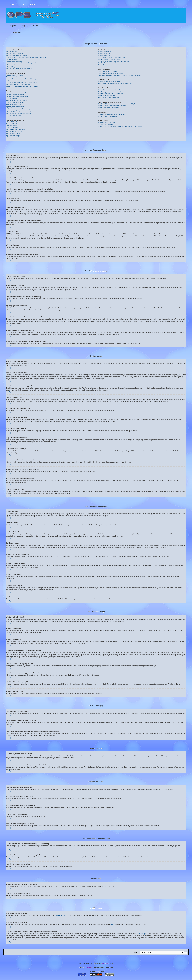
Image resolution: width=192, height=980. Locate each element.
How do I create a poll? (13, 99)
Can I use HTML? (11, 124)
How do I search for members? (107, 96)
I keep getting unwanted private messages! (111, 73)
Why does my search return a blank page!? (111, 94)
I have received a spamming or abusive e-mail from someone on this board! (120, 75)
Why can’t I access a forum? (15, 104)
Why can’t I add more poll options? (16, 100)
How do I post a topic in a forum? (16, 93)
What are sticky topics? (13, 133)
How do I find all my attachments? (108, 116)
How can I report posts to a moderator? (18, 110)
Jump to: (136, 952)
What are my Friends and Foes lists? (109, 81)
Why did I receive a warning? (15, 108)
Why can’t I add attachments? (15, 106)
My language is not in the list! (15, 81)
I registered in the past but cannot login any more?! (21, 63)
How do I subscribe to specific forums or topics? (112, 106)
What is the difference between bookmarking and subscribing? (116, 104)
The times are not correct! (14, 77)
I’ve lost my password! (13, 59)
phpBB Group (60, 915)
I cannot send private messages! (108, 71)
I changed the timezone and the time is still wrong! (21, 79)
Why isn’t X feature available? (107, 124)
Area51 (113, 924)
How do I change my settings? (15, 75)
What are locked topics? (13, 135)
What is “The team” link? (105, 65)
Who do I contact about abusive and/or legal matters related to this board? (120, 126)
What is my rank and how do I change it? (18, 85)
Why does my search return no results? (110, 92)
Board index (17, 33)
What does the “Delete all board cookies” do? (20, 69)
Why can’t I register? (12, 67)
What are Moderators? (105, 54)
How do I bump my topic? (14, 116)
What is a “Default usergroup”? (107, 63)
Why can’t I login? (11, 52)
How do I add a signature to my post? (17, 97)
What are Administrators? (105, 52)
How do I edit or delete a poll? (15, 102)
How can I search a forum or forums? (109, 90)
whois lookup (141, 934)
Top (10, 162)
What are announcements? (14, 131)
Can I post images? (12, 128)
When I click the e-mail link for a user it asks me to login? (23, 86)
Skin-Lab (105, 963)
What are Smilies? (12, 126)
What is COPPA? (11, 65)
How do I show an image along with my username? (21, 83)
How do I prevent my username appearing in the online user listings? (27, 57)
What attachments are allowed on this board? (111, 114)
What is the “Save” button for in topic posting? (20, 112)
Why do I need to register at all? (16, 54)
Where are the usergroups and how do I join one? (113, 57)
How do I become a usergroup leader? (109, 59)
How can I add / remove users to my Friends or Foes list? (115, 83)
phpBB (89, 967)
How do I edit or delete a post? (15, 95)
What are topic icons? (13, 137)
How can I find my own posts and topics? (110, 97)
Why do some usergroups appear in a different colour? (114, 61)
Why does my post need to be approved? (18, 114)
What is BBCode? (11, 122)
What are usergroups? (105, 55)
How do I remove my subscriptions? (108, 108)
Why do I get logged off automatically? (18, 55)
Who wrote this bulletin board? (107, 123)
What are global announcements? (16, 130)
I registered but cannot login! (15, 61)
